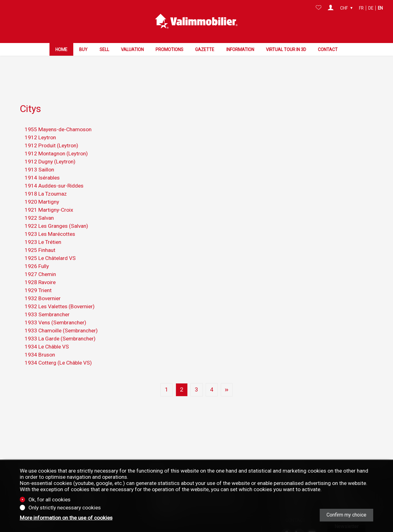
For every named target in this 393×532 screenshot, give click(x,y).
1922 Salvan (39, 205)
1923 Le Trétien (43, 230)
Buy (83, 49)
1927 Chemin (40, 262)
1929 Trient (38, 278)
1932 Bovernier (43, 286)
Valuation (132, 49)
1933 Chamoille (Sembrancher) (61, 318)
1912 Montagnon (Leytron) (56, 141)
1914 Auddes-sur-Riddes (54, 173)
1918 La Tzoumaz (46, 181)
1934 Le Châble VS (47, 334)
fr (361, 8)
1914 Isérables (42, 165)
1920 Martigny (42, 189)
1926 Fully (37, 254)
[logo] (197, 21)
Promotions (169, 49)
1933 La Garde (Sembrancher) (60, 326)
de (371, 8)
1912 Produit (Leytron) (51, 133)
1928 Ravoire (40, 270)
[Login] (331, 8)
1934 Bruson (40, 342)
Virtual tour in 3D (286, 49)
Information (240, 49)
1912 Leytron (40, 125)
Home (61, 49)
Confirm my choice (346, 515)
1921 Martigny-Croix (49, 197)
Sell (104, 49)
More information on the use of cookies (66, 518)
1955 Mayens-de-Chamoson (58, 117)
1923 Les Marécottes (50, 222)
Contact (328, 49)
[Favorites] (319, 8)
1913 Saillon (39, 157)
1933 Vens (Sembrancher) (56, 310)
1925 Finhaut (40, 238)
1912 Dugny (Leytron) (50, 149)
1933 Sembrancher (47, 302)
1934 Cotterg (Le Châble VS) (58, 350)
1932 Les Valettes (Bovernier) (60, 294)
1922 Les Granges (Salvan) (56, 214)
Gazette (205, 49)
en (380, 8)
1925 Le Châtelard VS (50, 246)
